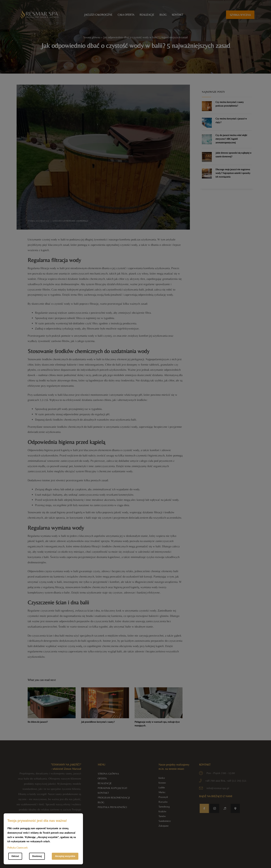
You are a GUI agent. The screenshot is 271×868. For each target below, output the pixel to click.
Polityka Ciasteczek (18, 848)
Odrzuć (15, 856)
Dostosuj (37, 856)
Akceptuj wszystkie (65, 856)
